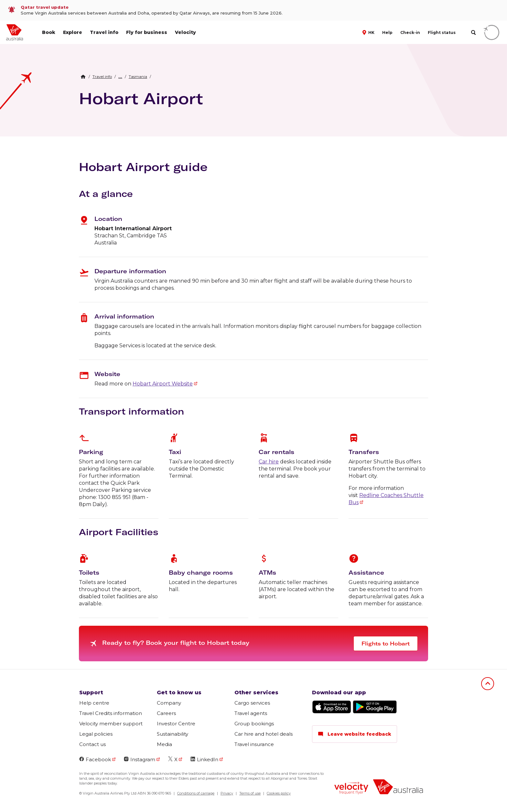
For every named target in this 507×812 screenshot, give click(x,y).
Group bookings (254, 724)
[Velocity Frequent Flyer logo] (351, 789)
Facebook (95, 759)
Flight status (442, 32)
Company (169, 703)
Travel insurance (254, 744)
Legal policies (96, 734)
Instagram (140, 759)
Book (49, 32)
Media (164, 744)
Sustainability (173, 734)
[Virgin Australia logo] (398, 788)
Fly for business (147, 32)
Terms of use (250, 793)
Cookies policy (279, 793)
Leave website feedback (355, 734)
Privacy (227, 793)
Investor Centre (176, 724)
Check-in (410, 32)
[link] (253, 10)
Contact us (92, 744)
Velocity (185, 32)
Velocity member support (111, 724)
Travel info (104, 32)
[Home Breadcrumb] (83, 77)
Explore (73, 32)
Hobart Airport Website (163, 384)
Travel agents (251, 713)
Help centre (94, 703)
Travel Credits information (111, 713)
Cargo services (252, 703)
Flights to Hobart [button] (386, 644)
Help (387, 32)
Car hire (269, 462)
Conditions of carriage (196, 793)
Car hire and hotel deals (264, 734)
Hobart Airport (141, 98)
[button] (369, 32)
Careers (166, 713)
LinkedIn (204, 759)
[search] (473, 32)
